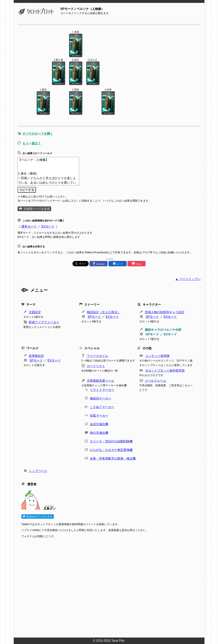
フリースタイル (97, 356)
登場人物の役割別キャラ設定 (165, 312)
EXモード (48, 227)
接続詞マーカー (101, 398)
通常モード (29, 227)
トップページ (38, 471)
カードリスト (96, 366)
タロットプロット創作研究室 (165, 371)
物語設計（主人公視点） (104, 312)
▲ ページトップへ (188, 279)
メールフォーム (155, 381)
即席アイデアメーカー (44, 322)
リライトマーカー (102, 390)
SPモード (94, 317)
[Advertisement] (111, 589)
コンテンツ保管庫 (157, 356)
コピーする (27, 190)
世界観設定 (36, 356)
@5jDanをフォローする (38, 516)
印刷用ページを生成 (37, 209)
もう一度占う (32, 143)
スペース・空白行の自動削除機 (111, 441)
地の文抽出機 (99, 433)
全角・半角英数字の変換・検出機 (113, 458)
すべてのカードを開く (38, 134)
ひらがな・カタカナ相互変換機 (111, 450)
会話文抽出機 (99, 424)
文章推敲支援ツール (101, 381)
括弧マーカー (99, 416)
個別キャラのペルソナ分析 (163, 330)
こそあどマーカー (102, 407)
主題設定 (35, 312)
